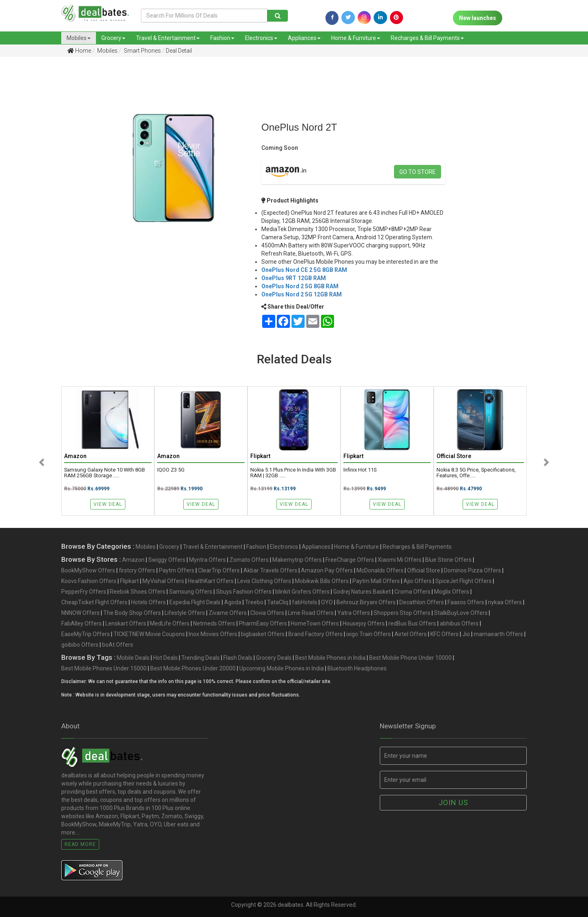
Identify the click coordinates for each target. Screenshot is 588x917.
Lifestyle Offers (185, 613)
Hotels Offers (148, 602)
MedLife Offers (170, 623)
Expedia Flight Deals (195, 602)
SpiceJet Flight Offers (463, 581)
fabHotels (305, 602)
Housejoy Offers (364, 623)
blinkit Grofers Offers (302, 592)
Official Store (424, 570)
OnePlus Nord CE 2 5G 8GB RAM (304, 270)
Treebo (254, 602)
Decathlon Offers (422, 602)
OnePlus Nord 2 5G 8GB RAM (300, 286)
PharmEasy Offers (263, 623)
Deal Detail (179, 51)
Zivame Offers (228, 613)
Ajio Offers (418, 581)
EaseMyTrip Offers (86, 634)
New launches (478, 18)
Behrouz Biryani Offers (366, 602)
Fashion (222, 38)
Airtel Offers (411, 634)
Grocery (113, 38)
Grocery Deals (274, 658)
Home (79, 51)
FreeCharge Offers (350, 560)
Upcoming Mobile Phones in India (282, 668)
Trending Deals (200, 658)
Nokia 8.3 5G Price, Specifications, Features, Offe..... (476, 473)
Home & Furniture (356, 38)
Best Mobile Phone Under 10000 (410, 658)
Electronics (261, 38)
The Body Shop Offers (132, 613)
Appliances (304, 38)
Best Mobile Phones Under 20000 (193, 668)
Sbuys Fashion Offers (244, 592)
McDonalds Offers (380, 570)
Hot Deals (165, 658)
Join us (453, 802)
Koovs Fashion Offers (89, 581)
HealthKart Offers (211, 581)
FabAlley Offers (81, 623)
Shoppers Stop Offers (402, 613)
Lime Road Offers (311, 613)
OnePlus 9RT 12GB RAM (294, 278)
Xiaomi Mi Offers (400, 560)
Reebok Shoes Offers (138, 592)
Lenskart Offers (126, 623)
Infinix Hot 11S (360, 470)
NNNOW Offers (80, 613)
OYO (327, 602)
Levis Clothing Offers (264, 581)
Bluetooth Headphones (357, 668)
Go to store (418, 172)
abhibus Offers (459, 623)
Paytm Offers (177, 570)
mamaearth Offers (498, 634)
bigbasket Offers (263, 634)
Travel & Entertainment (168, 38)
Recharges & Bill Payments (427, 38)
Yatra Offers (354, 613)
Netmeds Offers (214, 623)
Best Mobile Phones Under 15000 (104, 668)
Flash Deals (238, 658)
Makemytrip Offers (297, 560)
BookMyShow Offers (88, 570)
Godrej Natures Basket (362, 592)
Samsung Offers (191, 592)
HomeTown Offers (315, 623)
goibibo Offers (80, 645)
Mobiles (79, 38)
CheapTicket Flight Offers (94, 602)
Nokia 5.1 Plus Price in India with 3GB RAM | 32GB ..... (293, 473)
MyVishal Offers (163, 581)
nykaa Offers (505, 602)
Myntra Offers (207, 560)
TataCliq (278, 602)
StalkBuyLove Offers (461, 613)
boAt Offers (118, 645)
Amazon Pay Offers (327, 570)
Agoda (233, 602)
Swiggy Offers (167, 560)
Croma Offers (412, 592)
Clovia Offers (267, 613)
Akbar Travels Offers (270, 570)
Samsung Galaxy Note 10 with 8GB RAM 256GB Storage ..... (105, 473)
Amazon (133, 560)
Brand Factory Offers (315, 634)
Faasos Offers (466, 602)
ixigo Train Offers (369, 634)
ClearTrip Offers (219, 570)
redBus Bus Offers (412, 623)
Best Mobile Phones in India (330, 658)
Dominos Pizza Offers (472, 570)
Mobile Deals (133, 658)
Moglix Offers (452, 592)
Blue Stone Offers (448, 560)
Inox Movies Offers (213, 634)
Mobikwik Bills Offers (322, 581)
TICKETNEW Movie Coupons (149, 634)
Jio (466, 634)
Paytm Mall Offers (376, 581)
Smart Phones (142, 51)
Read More (80, 844)
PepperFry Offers (84, 592)
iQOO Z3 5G (171, 470)
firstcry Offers (137, 570)
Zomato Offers (249, 560)
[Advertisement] (43, 191)
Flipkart (129, 581)
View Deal (108, 504)
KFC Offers (444, 634)
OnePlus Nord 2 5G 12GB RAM (302, 294)
